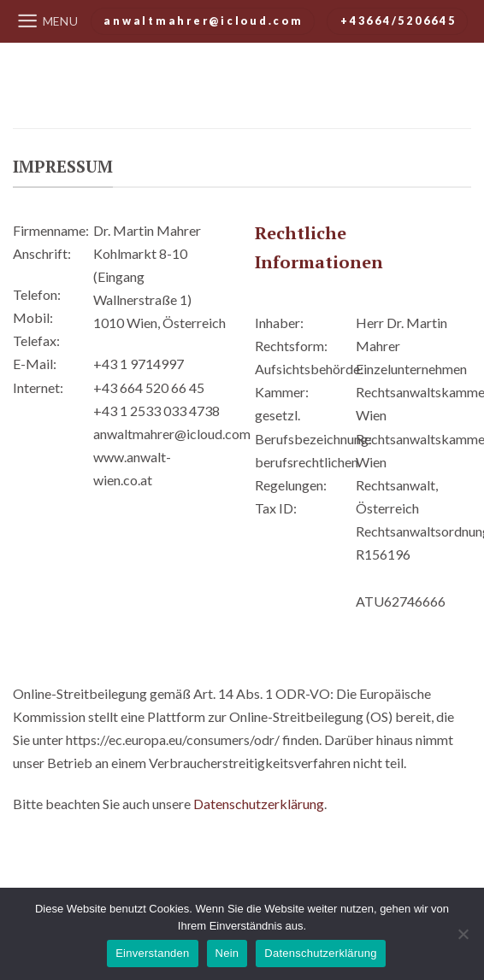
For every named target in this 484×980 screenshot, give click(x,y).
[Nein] (463, 939)
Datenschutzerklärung (259, 804)
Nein (227, 953)
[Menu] (47, 21)
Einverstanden (152, 953)
